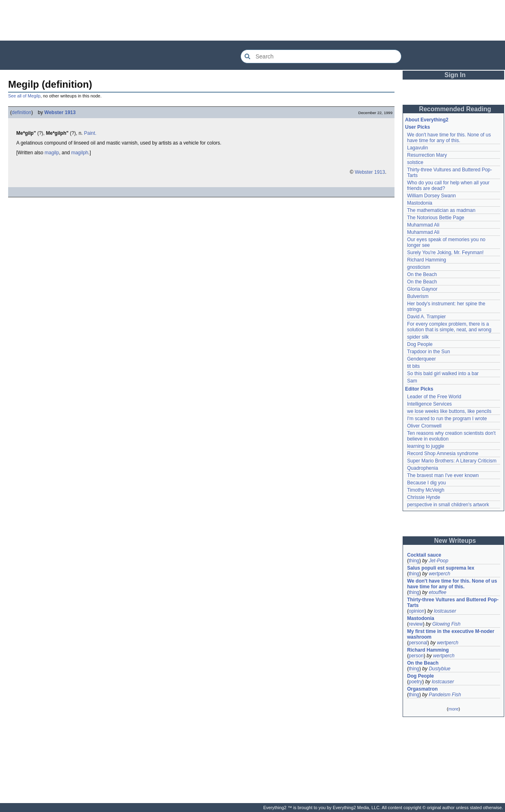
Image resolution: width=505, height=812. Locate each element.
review (416, 624)
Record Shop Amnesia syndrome (443, 454)
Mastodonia (420, 203)
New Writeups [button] (455, 541)
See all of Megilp (24, 96)
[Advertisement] (253, 20)
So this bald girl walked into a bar (443, 374)
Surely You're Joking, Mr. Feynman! (445, 253)
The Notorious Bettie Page (436, 218)
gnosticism (419, 267)
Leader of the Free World (434, 397)
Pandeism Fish (445, 695)
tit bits (413, 366)
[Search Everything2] (321, 56)
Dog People (420, 344)
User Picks (417, 127)
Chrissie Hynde (424, 497)
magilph (80, 153)
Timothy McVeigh (426, 490)
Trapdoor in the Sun (429, 352)
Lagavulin (417, 148)
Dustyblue (439, 669)
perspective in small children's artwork (448, 505)
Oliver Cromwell (424, 426)
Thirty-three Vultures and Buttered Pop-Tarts (453, 603)
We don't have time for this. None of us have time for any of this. (450, 138)
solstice (415, 162)
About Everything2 (427, 120)
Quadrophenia (423, 468)
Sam (412, 381)
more (453, 709)
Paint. (90, 133)
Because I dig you (426, 483)
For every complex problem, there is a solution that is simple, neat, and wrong (449, 327)
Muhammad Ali (423, 225)
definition (22, 112)
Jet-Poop (438, 561)
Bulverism (418, 296)
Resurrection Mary (427, 155)
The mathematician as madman (441, 210)
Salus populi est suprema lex (441, 568)
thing (414, 561)
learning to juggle (426, 446)
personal (418, 643)
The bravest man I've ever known (443, 475)
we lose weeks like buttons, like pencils (449, 411)
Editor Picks (419, 389)
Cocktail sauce (424, 555)
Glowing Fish (446, 624)
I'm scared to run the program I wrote (447, 419)
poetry (415, 682)
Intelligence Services (429, 404)
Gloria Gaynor (422, 289)
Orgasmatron (422, 689)
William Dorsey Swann (431, 196)
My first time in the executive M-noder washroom (451, 634)
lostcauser (445, 611)
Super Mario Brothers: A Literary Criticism (452, 461)
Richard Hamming (427, 260)
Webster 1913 (60, 112)
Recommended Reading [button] (455, 109)
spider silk (418, 337)
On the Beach (422, 274)
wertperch (439, 574)
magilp (52, 153)
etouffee (437, 592)
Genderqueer (422, 359)
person (416, 656)
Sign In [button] (455, 75)
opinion (417, 611)
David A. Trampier (426, 317)
